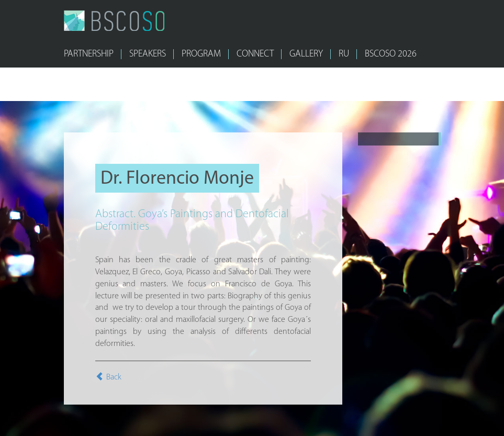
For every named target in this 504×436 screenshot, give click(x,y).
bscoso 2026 (391, 54)
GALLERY (306, 54)
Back (108, 377)
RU (344, 54)
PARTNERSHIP (89, 54)
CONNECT (255, 54)
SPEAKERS (148, 54)
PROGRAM (201, 54)
